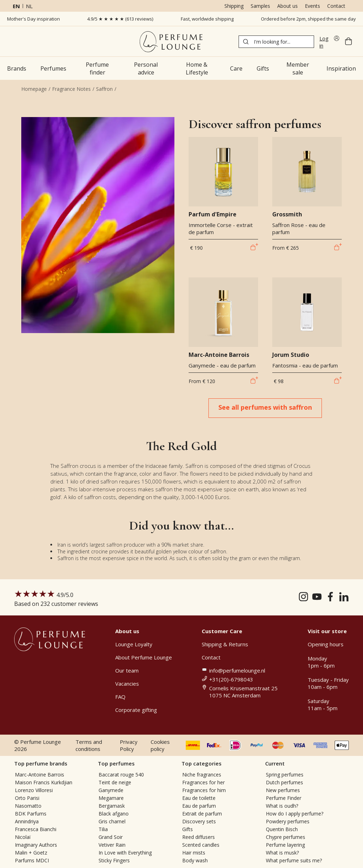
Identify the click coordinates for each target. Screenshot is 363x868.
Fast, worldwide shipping (207, 19)
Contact (336, 6)
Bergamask (112, 806)
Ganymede (111, 790)
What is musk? (282, 853)
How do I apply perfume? (295, 814)
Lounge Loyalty (134, 644)
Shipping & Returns (225, 644)
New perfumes (283, 790)
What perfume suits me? (294, 860)
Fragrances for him (204, 790)
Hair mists (194, 853)
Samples (260, 6)
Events (312, 6)
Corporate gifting (136, 710)
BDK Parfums (31, 814)
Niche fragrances (202, 775)
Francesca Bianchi (36, 829)
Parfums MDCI (32, 860)
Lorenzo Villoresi (34, 790)
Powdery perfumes (288, 821)
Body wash (195, 860)
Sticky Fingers (114, 860)
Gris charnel (112, 821)
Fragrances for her (203, 782)
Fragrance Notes (71, 89)
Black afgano (114, 814)
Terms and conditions (89, 745)
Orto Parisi (27, 798)
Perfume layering (285, 845)
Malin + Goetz (31, 853)
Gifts (188, 829)
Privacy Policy (129, 745)
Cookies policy (160, 745)
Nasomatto (28, 806)
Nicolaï (23, 837)
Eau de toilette (199, 798)
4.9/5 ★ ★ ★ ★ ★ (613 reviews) (120, 19)
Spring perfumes (285, 775)
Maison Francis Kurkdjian (44, 782)
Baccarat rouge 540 (121, 775)
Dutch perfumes (284, 782)
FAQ (120, 697)
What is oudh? (282, 806)
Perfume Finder (284, 798)
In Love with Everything (125, 853)
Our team (127, 670)
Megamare (111, 798)
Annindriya (27, 821)
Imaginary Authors (36, 845)
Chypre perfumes (286, 837)
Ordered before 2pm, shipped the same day (308, 19)
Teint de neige (115, 782)
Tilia (103, 829)
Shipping (234, 6)
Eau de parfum (199, 806)
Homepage (34, 89)
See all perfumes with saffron (265, 407)
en (16, 6)
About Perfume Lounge (144, 657)
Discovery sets (199, 821)
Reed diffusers (199, 837)
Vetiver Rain (112, 845)
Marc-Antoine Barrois (40, 775)
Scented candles (201, 845)
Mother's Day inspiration (33, 19)
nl (29, 6)
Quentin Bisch (282, 829)
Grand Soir (111, 837)
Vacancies (127, 684)
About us (287, 6)
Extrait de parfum (202, 814)
